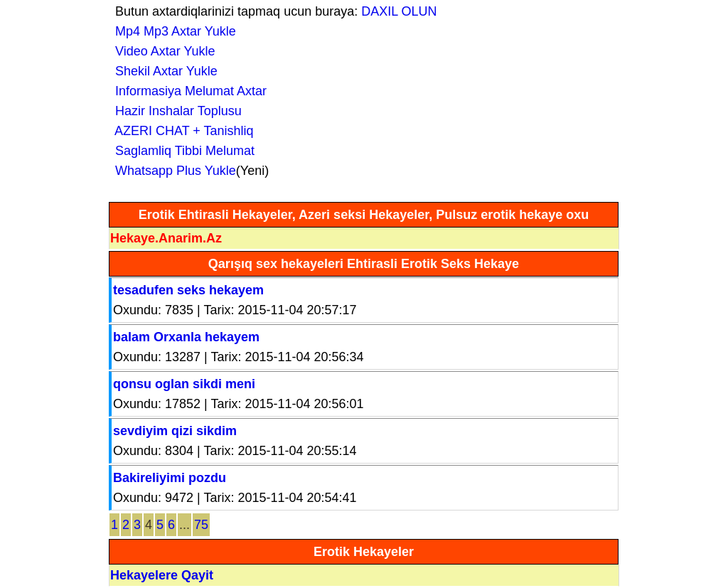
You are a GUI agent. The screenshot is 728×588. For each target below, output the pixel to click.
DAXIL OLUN (399, 11)
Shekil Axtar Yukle (163, 71)
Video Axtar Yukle (161, 51)
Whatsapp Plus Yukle (172, 171)
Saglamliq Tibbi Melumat (181, 151)
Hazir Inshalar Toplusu (175, 111)
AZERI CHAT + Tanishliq (181, 131)
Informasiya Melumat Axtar (187, 91)
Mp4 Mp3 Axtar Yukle (172, 31)
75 (201, 525)
